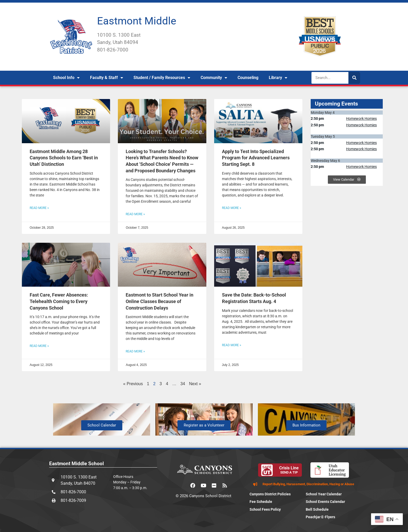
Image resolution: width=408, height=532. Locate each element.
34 (183, 384)
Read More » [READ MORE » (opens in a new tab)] (135, 214)
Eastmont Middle (137, 21)
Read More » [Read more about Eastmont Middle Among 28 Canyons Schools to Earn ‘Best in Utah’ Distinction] (39, 208)
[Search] (354, 78)
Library (278, 78)
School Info (66, 78)
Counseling (248, 78)
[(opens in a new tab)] (162, 121)
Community (214, 78)
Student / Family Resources (162, 78)
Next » (195, 384)
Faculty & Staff (107, 78)
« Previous (133, 384)
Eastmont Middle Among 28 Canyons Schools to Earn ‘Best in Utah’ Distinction (64, 158)
